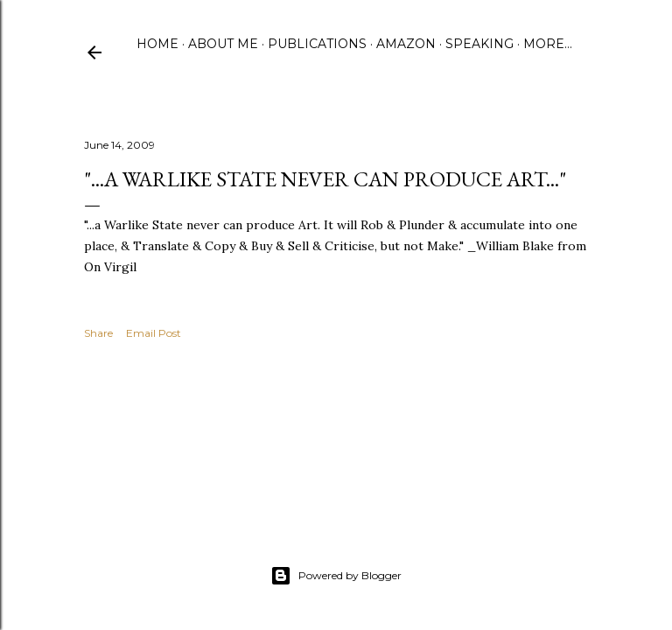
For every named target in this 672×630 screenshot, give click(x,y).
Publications (317, 44)
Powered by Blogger (336, 576)
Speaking (479, 44)
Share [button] (98, 333)
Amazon (406, 44)
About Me (223, 44)
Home (157, 44)
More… (548, 44)
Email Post (154, 333)
